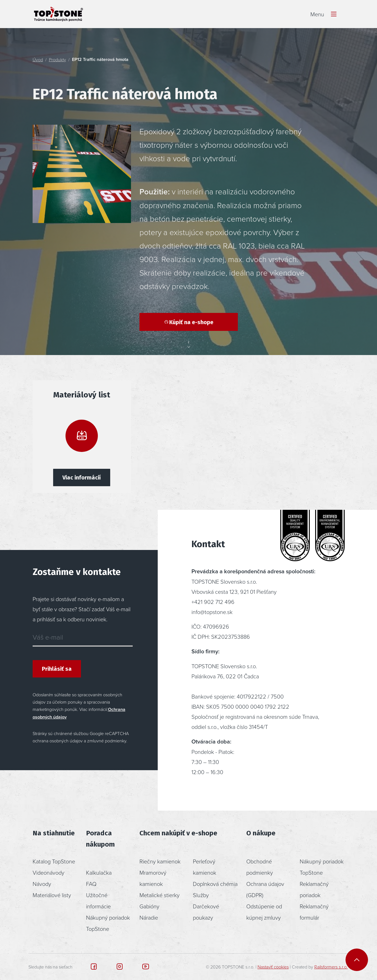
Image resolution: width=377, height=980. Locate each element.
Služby (201, 895)
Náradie (149, 917)
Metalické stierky (160, 895)
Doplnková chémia (215, 884)
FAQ (91, 884)
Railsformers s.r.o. (331, 967)
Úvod (38, 60)
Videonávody (48, 872)
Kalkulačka (99, 872)
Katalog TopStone (54, 861)
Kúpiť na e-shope (188, 322)
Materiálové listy (52, 895)
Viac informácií (82, 478)
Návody (42, 884)
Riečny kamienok (160, 861)
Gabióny (149, 906)
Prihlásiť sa (57, 669)
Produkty (57, 60)
